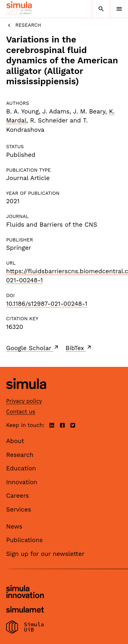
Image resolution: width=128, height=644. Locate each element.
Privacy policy (24, 401)
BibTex (79, 348)
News (14, 526)
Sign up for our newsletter (45, 554)
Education (21, 468)
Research (24, 25)
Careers (18, 496)
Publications (24, 540)
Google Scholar (33, 348)
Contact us (21, 412)
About (15, 441)
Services (19, 509)
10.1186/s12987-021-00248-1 (47, 304)
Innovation (22, 482)
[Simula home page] (26, 394)
